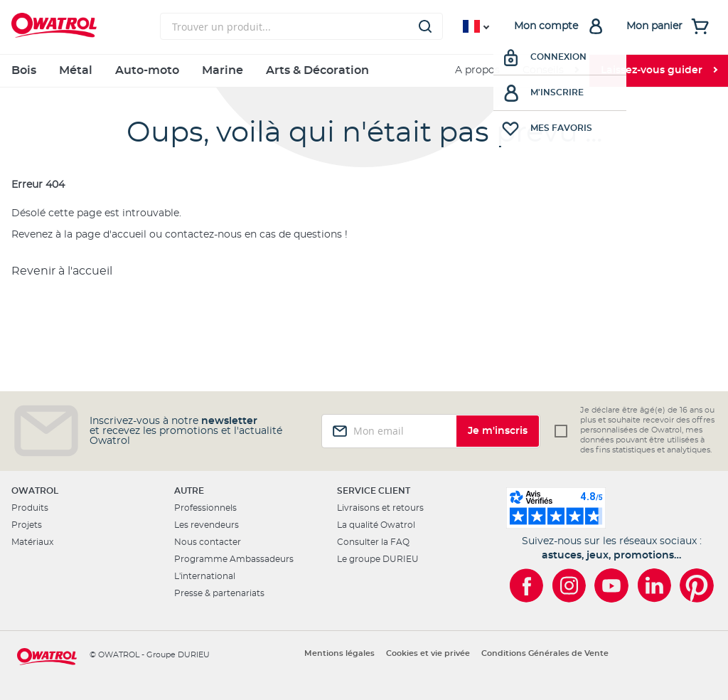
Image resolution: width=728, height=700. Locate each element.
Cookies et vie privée (428, 653)
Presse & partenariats (219, 593)
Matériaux (32, 542)
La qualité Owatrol (376, 525)
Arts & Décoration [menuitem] (317, 70)
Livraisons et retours (380, 508)
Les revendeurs (207, 525)
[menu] (364, 71)
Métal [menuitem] (76, 70)
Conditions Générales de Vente (545, 653)
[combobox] (301, 26)
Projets (27, 525)
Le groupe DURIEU (378, 559)
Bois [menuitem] (24, 70)
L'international (205, 576)
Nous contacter (208, 542)
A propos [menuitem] (477, 70)
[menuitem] (550, 71)
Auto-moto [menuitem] (147, 70)
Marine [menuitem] (223, 70)
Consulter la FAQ (373, 542)
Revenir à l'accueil (62, 271)
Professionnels (205, 508)
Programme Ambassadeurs (234, 559)
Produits (30, 508)
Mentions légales (339, 653)
